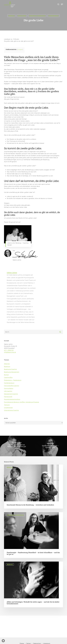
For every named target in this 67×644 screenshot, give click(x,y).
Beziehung (11, 16)
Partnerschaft (8, 397)
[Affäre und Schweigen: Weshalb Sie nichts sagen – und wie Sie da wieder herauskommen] (33, 584)
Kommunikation (9, 388)
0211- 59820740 (9, 350)
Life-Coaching (8, 391)
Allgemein (7, 364)
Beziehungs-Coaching (10, 369)
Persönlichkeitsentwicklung (12, 399)
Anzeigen (20, 50)
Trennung (7, 405)
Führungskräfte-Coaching (12, 386)
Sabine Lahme (12, 273)
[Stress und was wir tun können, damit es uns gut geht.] (17, 446)
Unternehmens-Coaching (11, 410)
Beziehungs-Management (12, 372)
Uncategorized (8, 408)
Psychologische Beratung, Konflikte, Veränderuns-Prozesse (21, 402)
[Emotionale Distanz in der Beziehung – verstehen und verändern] (33, 487)
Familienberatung (53, 16)
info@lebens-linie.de (10, 352)
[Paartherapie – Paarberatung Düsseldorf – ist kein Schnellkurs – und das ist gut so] (33, 535)
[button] (62, 4)
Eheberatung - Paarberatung (37, 16)
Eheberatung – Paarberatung (13, 380)
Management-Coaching (11, 394)
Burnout (6, 375)
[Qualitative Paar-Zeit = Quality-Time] (50, 446)
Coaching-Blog (22, 16)
